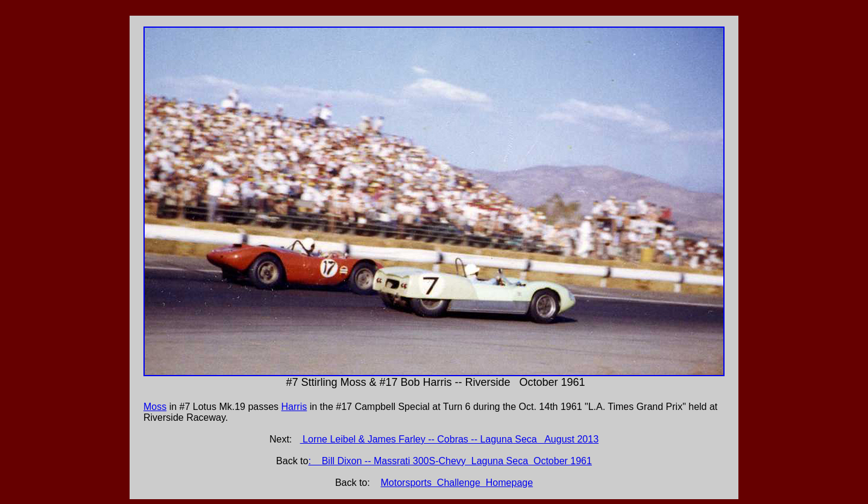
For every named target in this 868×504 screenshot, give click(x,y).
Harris (294, 407)
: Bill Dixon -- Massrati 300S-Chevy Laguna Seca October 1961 (450, 461)
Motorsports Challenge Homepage (457, 483)
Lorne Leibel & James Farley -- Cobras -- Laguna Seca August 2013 (449, 439)
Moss (155, 407)
